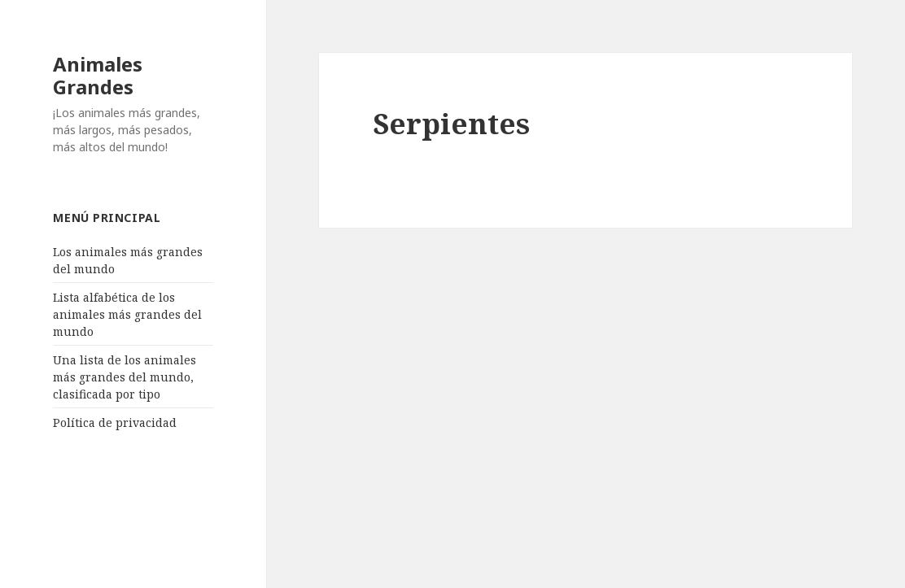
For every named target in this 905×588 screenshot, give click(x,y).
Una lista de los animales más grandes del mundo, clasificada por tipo (125, 377)
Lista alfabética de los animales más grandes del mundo (127, 314)
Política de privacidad (115, 422)
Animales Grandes (98, 75)
